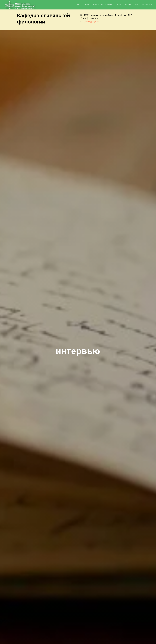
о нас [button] (77, 5)
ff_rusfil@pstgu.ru (91, 22)
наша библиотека (143, 5)
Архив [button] (118, 5)
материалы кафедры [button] (102, 5)
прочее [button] (128, 5)
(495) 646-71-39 (91, 18)
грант (86, 5)
